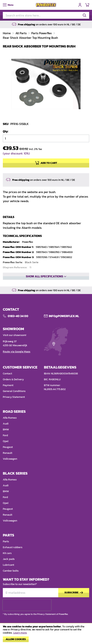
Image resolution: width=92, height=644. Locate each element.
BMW (6, 429)
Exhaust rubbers (13, 547)
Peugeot (8, 447)
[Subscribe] (74, 593)
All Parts (21, 33)
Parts (6, 541)
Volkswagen (10, 459)
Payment (8, 385)
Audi (6, 424)
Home (7, 33)
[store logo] (46, 5)
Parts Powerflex (42, 33)
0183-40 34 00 (18, 316)
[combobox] (46, 15)
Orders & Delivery (13, 379)
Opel (6, 441)
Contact (7, 374)
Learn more (20, 633)
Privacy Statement (14, 397)
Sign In (80, 5)
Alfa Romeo (10, 418)
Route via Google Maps (17, 352)
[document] (46, 635)
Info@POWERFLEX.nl (64, 316)
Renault (8, 453)
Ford (5, 435)
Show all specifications (44, 276)
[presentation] (27, 605)
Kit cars (7, 553)
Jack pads (9, 559)
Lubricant (8, 565)
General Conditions (14, 391)
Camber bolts (11, 571)
